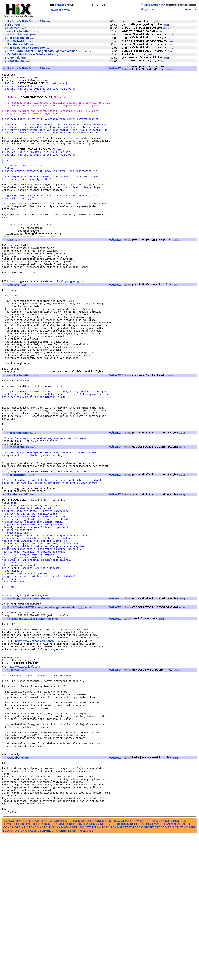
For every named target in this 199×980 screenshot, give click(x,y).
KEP (72, 969)
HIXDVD (26, 969)
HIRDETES (178, 966)
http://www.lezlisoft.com (25, 782)
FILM (108, 966)
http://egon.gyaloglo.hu (70, 323)
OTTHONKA (93, 972)
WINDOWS (86, 976)
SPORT (149, 972)
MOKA (7, 972)
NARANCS (31, 972)
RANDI (61, 5)
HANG (154, 966)
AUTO (39, 966)
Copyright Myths (59, 10)
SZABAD (161, 972)
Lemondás (189, 9)
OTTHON (78, 972)
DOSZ (85, 966)
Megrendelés (149, 9)
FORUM (134, 966)
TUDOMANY (11, 976)
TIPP (192, 972)
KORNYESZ (108, 969)
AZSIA (48, 966)
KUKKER (123, 969)
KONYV (94, 969)
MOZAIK (18, 972)
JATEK (64, 969)
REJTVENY (128, 972)
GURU (144, 966)
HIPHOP (164, 966)
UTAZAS (31, 976)
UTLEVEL (44, 976)
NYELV (66, 972)
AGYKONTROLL (14, 966)
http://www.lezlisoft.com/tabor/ (35, 752)
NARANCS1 (48, 972)
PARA (106, 972)
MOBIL (186, 969)
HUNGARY (51, 969)
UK (22, 976)
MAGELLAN (162, 969)
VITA (54, 976)
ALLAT (30, 966)
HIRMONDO (11, 969)
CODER (75, 966)
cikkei (157, 22)
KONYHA (82, 969)
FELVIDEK (97, 966)
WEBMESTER (68, 976)
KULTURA (137, 969)
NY (58, 972)
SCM (140, 972)
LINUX (149, 969)
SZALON (173, 972)
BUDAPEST (61, 966)
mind (48, 22)
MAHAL (176, 969)
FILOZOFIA (120, 966)
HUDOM (37, 969)
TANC (184, 972)
